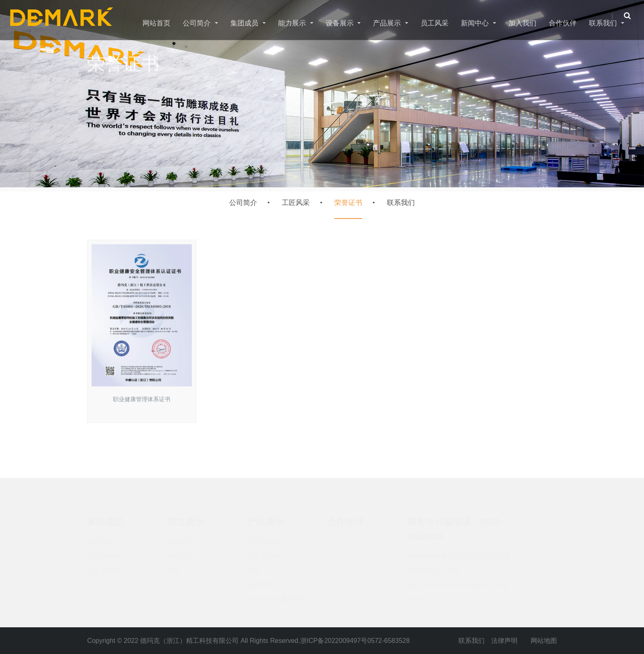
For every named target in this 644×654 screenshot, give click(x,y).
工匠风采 (296, 203)
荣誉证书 (348, 203)
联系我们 (401, 203)
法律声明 (504, 641)
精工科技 (100, 538)
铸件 (254, 566)
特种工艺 (180, 552)
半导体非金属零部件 (277, 595)
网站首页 (156, 23)
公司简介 (243, 203)
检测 (174, 566)
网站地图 (544, 641)
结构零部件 (264, 581)
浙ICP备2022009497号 (334, 641)
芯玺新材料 (103, 552)
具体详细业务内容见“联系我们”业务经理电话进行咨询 (459, 560)
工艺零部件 (264, 552)
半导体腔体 (264, 538)
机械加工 (180, 538)
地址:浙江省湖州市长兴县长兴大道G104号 (458, 588)
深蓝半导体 (103, 566)
